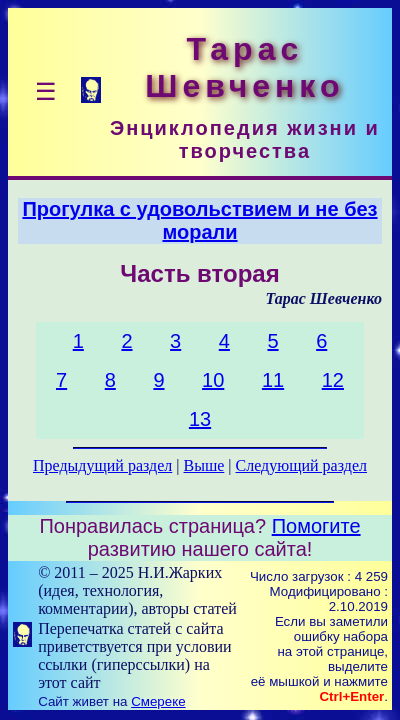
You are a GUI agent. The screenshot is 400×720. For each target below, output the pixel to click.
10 (213, 380)
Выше (203, 465)
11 (273, 380)
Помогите (316, 526)
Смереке (158, 701)
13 (200, 419)
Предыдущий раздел (102, 465)
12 (333, 380)
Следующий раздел (301, 465)
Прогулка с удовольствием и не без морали (199, 220)
